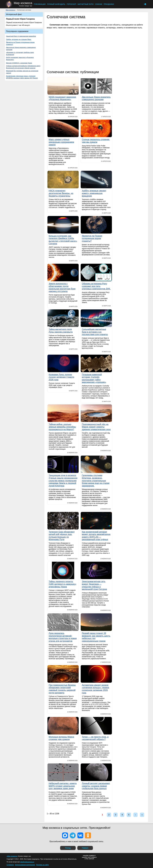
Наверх (85, 848)
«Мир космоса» (12, 856)
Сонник (99, 4)
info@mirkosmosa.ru (27, 862)
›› (142, 815)
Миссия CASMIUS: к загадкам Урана (19, 63)
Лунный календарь (56, 4)
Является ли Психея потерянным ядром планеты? (20, 43)
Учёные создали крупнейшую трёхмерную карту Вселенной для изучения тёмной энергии (23, 67)
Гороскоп (71, 4)
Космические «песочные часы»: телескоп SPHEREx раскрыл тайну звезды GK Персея (22, 77)
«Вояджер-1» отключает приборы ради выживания (20, 54)
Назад (68, 848)
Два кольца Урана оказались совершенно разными (21, 49)
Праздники (109, 4)
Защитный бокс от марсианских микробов (21, 36)
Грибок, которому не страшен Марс (19, 39)
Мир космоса (10, 10)
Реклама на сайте (42, 865)
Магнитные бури (86, 4)
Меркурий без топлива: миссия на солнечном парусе (22, 72)
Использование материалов (25, 865)
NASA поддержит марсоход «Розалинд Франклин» (20, 59)
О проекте (10, 865)
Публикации (40, 4)
